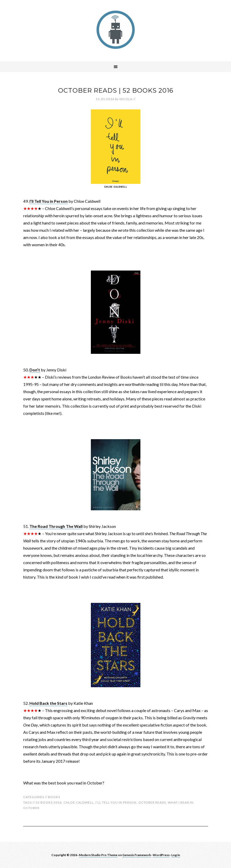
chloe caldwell (79, 802)
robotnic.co (116, 30)
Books (54, 797)
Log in (176, 855)
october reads (152, 802)
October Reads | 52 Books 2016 (116, 90)
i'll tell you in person (116, 802)
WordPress (161, 855)
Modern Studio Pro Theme (98, 855)
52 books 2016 (49, 802)
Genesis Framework (137, 855)
